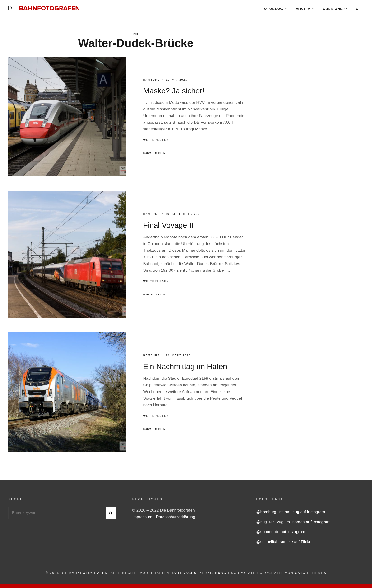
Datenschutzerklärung (175, 519)
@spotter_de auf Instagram (281, 533)
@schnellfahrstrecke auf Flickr (283, 543)
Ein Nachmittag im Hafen (185, 368)
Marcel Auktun (154, 155)
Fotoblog (272, 9)
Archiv (303, 9)
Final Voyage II (168, 227)
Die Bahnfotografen (84, 574)
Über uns (333, 9)
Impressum (143, 519)
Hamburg (152, 81)
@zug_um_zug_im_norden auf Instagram (293, 524)
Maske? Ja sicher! (174, 92)
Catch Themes (311, 574)
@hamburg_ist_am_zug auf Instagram (291, 514)
